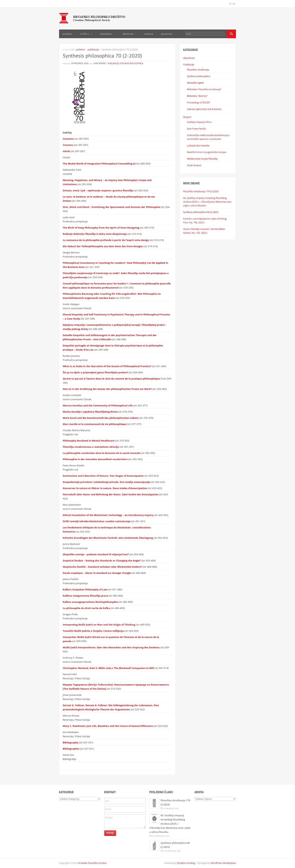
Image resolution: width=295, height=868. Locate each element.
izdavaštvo (107, 34)
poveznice (167, 34)
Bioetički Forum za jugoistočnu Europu (207, 152)
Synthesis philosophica (131, 63)
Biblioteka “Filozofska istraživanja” (204, 89)
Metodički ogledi (195, 83)
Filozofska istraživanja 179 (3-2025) (201, 191)
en (234, 4)
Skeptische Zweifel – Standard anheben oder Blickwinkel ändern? (103, 567)
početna (67, 34)
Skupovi (187, 117)
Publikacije (189, 64)
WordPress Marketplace (223, 863)
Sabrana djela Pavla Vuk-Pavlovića (204, 109)
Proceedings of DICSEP (199, 102)
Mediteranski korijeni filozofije (202, 159)
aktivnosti (129, 34)
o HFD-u (86, 34)
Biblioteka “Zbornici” (197, 96)
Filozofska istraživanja (198, 70)
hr (230, 4)
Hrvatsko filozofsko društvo (92, 863)
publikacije (93, 50)
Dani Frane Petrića (196, 129)
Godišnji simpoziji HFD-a (199, 122)
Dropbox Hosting (186, 863)
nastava (149, 34)
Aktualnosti (189, 58)
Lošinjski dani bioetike (198, 145)
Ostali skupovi (194, 165)
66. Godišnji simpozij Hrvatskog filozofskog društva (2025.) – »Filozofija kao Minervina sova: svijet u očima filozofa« (208, 202)
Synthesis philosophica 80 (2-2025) (201, 212)
